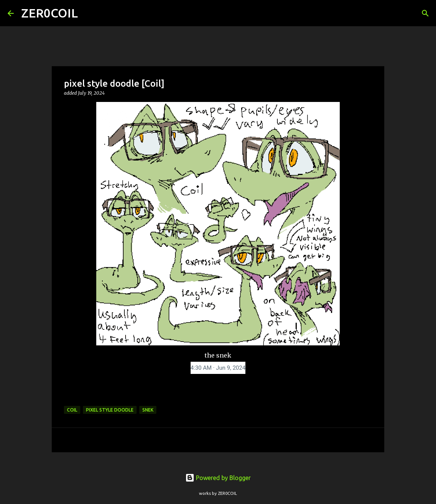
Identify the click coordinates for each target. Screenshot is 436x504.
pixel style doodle (110, 410)
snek (148, 410)
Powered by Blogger (218, 478)
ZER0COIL (50, 13)
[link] (218, 368)
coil (72, 410)
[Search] (89, 13)
